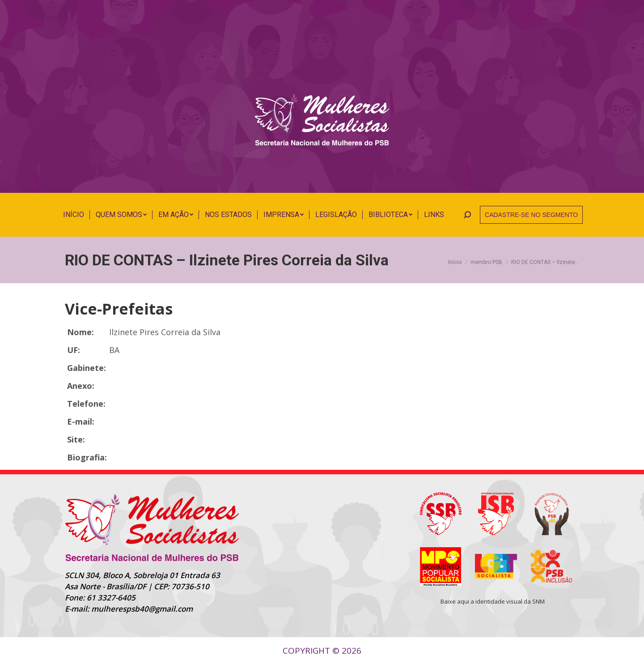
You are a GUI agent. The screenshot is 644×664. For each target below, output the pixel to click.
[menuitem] (74, 215)
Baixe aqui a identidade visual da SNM (493, 601)
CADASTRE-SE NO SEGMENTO (531, 215)
